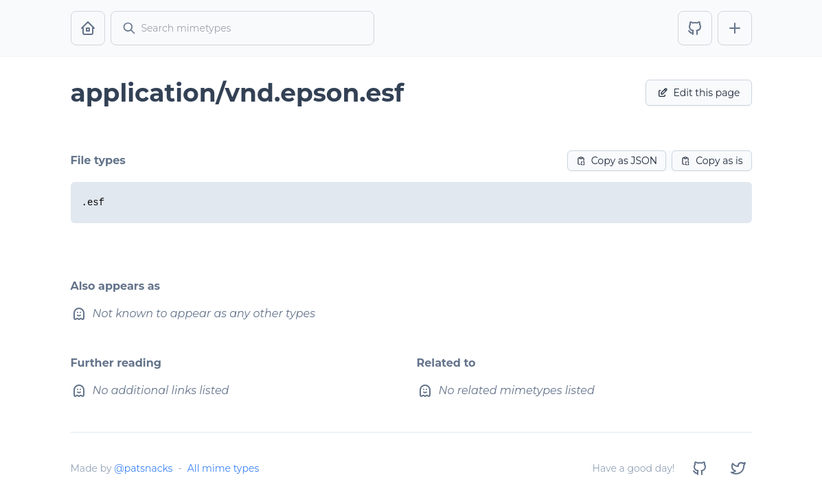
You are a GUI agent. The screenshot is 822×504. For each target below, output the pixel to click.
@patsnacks (143, 468)
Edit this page (699, 93)
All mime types (223, 468)
